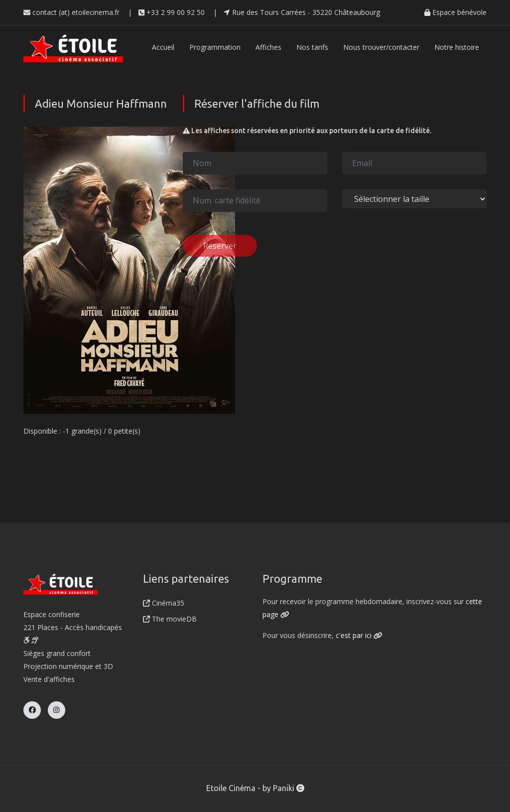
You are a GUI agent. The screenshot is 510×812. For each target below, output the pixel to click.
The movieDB (170, 619)
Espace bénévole (455, 12)
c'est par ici (359, 635)
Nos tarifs (312, 47)
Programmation (215, 47)
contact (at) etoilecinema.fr (71, 12)
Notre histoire (457, 47)
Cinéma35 (164, 603)
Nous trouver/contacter (381, 47)
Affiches (268, 47)
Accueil (163, 47)
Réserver (220, 246)
